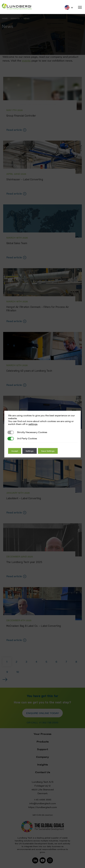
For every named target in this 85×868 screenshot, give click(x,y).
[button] (80, 7)
